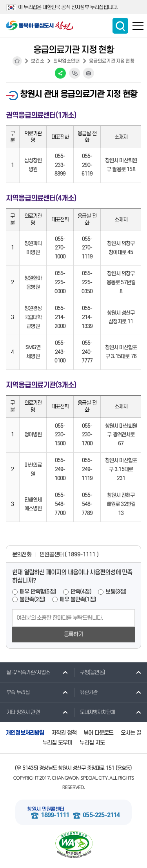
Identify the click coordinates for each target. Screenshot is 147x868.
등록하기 (73, 634)
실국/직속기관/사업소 (25, 672)
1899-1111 (55, 815)
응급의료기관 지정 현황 (112, 61)
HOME (17, 61)
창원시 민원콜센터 (45, 809)
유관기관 (86, 692)
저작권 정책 (64, 733)
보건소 (38, 61)
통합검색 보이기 (120, 26)
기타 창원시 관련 (20, 712)
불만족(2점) (32, 600)
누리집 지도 (92, 743)
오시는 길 (131, 733)
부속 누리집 (15, 692)
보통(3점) (116, 592)
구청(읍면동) (89, 672)
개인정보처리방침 (25, 733)
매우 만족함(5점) (38, 592)
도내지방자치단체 (94, 712)
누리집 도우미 (57, 743)
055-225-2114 (101, 815)
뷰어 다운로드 (98, 733)
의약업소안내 (66, 61)
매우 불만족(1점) (78, 600)
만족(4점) (81, 592)
